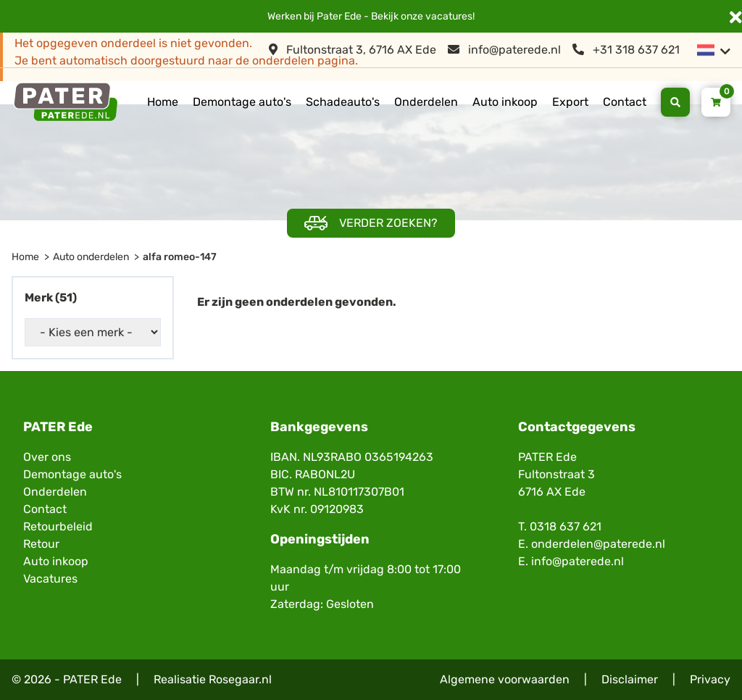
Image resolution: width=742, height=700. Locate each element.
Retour (41, 544)
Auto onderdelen (91, 257)
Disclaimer (630, 679)
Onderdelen (426, 102)
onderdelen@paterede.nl (598, 544)
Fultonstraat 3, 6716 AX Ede (353, 50)
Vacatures (50, 579)
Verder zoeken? (371, 224)
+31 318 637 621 (626, 50)
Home (163, 102)
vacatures (449, 16)
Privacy (710, 679)
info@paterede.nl (504, 50)
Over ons (47, 457)
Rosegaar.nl (240, 679)
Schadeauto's (343, 102)
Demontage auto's (242, 102)
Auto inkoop (505, 102)
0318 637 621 (566, 526)
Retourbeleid (58, 526)
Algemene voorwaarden (505, 679)
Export (570, 102)
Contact (625, 102)
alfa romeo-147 (180, 257)
